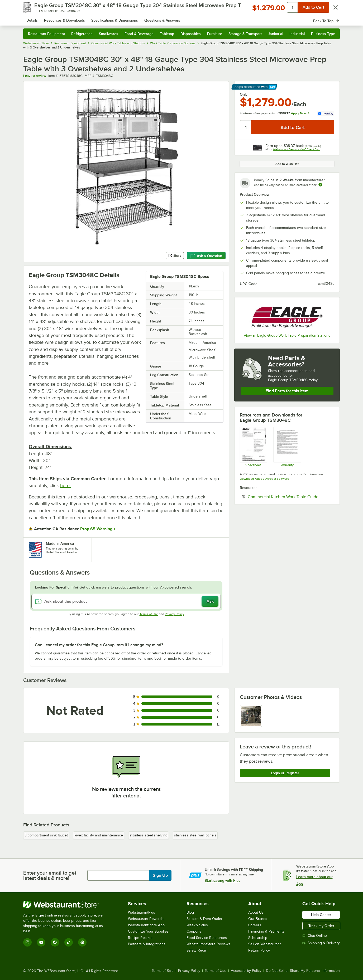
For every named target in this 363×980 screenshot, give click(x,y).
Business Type (323, 34)
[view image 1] (251, 716)
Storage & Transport (245, 34)
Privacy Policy (175, 614)
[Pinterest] (82, 942)
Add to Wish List (287, 164)
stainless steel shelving (149, 835)
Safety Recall (197, 950)
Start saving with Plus (223, 880)
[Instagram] (27, 942)
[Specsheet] (253, 447)
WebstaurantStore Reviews (208, 944)
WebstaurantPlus (142, 912)
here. (65, 486)
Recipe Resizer (140, 938)
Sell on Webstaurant (264, 944)
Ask (210, 601)
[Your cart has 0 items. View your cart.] (332, 18)
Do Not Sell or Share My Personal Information (303, 971)
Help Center (321, 915)
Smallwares (109, 34)
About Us (256, 912)
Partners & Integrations (147, 944)
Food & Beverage (139, 34)
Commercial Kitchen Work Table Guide (291, 497)
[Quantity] (246, 127)
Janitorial (276, 34)
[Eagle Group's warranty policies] (287, 447)
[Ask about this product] (126, 601)
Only (244, 94)
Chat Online (315, 936)
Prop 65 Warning (96, 529)
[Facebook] (55, 942)
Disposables (191, 34)
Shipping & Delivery (321, 943)
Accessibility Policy (246, 971)
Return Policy (259, 950)
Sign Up (160, 875)
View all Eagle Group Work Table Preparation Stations (287, 335)
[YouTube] (41, 942)
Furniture (215, 34)
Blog (190, 912)
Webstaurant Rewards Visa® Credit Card (297, 149)
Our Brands (258, 919)
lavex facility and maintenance (99, 835)
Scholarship (258, 938)
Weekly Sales (197, 925)
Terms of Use (149, 614)
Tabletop (167, 34)
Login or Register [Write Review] (285, 773)
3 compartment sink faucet (46, 835)
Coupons (194, 931)
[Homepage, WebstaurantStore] (68, 19)
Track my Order (321, 926)
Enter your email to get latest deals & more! (50, 875)
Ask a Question (206, 256)
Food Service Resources (207, 938)
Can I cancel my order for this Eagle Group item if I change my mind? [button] (99, 645)
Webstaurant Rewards (146, 919)
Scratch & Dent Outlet (204, 919)
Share (175, 256)
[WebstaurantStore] (67, 904)
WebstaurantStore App (146, 925)
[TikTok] (69, 942)
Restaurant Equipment (46, 34)
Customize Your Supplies (148, 931)
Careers (255, 925)
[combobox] (175, 18)
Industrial (297, 34)
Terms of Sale (163, 971)
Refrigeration (82, 34)
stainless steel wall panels (195, 835)
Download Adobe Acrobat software (264, 479)
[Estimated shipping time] (320, 185)
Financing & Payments (266, 931)
